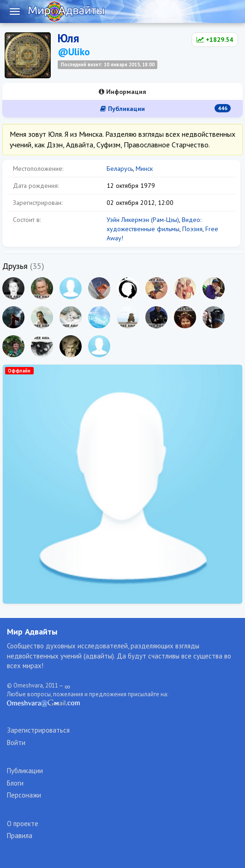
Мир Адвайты (32, 632)
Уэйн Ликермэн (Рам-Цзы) (143, 220)
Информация (122, 92)
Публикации (165, 108)
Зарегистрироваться (38, 730)
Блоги (15, 783)
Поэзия (192, 229)
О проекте (23, 824)
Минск (144, 169)
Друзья (15, 266)
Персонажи (24, 795)
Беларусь (120, 169)
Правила (20, 836)
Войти (16, 743)
